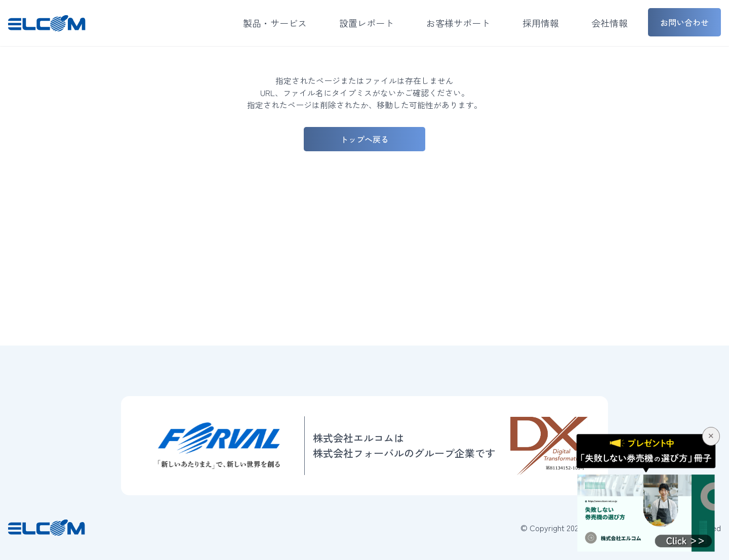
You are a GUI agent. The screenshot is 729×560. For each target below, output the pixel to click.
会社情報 (610, 23)
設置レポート (367, 23)
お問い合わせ (684, 22)
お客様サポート (458, 23)
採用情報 (541, 23)
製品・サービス (275, 23)
